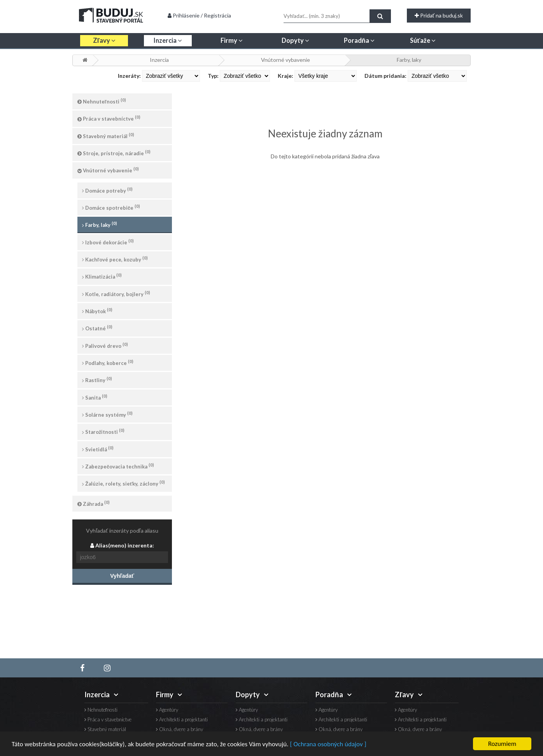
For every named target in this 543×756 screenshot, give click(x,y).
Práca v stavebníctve (109, 118)
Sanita (95, 397)
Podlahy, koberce (108, 362)
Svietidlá (98, 449)
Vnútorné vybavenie (286, 60)
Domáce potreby (107, 190)
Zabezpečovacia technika (118, 466)
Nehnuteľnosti (102, 101)
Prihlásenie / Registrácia (199, 15)
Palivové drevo (105, 345)
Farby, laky (409, 60)
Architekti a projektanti (182, 720)
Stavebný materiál (106, 136)
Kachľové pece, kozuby (115, 259)
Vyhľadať (122, 576)
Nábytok (97, 311)
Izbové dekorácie (108, 242)
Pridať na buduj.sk (439, 15)
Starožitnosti (103, 431)
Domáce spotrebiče (111, 207)
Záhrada (94, 503)
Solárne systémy (107, 414)
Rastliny (97, 380)
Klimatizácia (102, 276)
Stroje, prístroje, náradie (114, 153)
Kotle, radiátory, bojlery (116, 294)
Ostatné (97, 328)
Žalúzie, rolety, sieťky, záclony (123, 483)
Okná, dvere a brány (180, 729)
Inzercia (159, 60)
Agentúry (167, 710)
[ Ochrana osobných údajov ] (328, 745)
